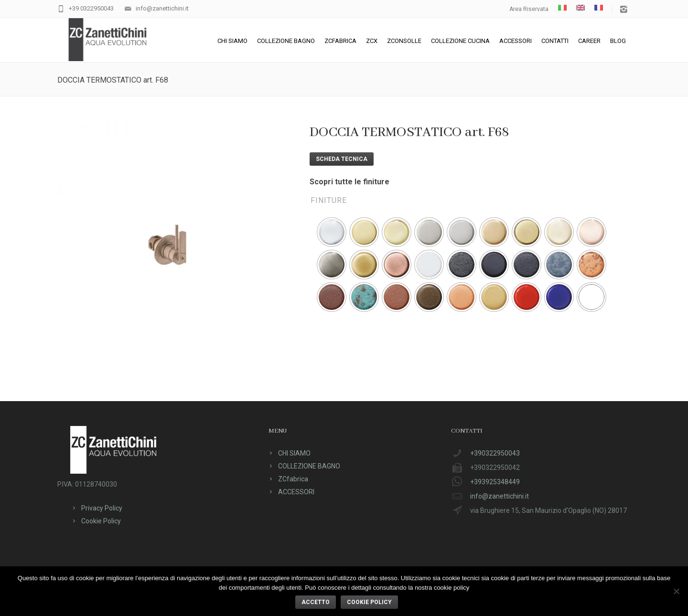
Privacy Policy (102, 508)
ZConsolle (404, 41)
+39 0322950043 (91, 8)
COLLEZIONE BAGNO (286, 41)
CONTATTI (555, 41)
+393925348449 (495, 482)
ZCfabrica (340, 41)
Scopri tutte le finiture (349, 182)
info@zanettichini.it (162, 8)
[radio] (332, 232)
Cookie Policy (101, 521)
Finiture (329, 200)
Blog (618, 41)
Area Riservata (529, 9)
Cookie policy (369, 602)
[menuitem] (562, 8)
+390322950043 (495, 453)
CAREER (589, 41)
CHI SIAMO (232, 41)
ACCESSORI (516, 41)
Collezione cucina (460, 41)
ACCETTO (316, 602)
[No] (676, 591)
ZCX (372, 41)
